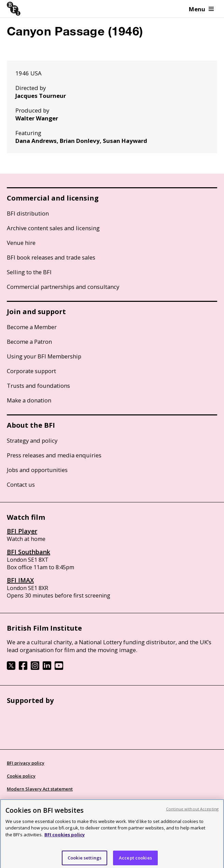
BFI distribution (28, 213)
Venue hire (21, 243)
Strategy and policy (32, 440)
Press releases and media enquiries (54, 455)
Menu (201, 9)
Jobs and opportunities (37, 470)
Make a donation (29, 400)
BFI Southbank (29, 552)
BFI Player (22, 531)
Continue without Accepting (192, 815)
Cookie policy (21, 776)
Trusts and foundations (38, 386)
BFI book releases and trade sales (51, 257)
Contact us (21, 484)
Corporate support (31, 371)
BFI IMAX (20, 580)
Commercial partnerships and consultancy (63, 287)
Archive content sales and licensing (53, 228)
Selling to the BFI (29, 272)
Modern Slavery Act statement (40, 789)
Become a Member (32, 327)
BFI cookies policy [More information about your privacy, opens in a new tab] (65, 841)
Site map (16, 802)
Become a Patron (29, 342)
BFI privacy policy (26, 763)
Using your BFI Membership (44, 356)
